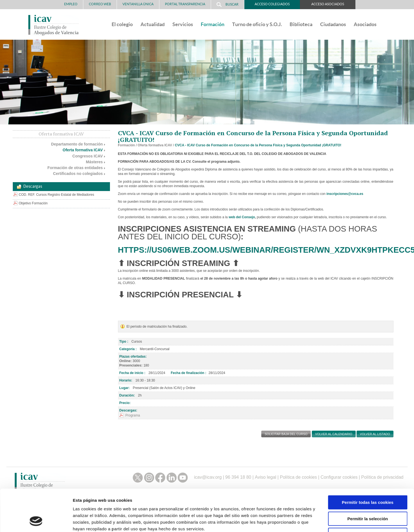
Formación (213, 24)
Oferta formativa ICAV (83, 150)
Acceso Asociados (328, 4)
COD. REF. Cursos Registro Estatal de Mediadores (57, 195)
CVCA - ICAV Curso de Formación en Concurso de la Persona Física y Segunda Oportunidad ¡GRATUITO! (258, 145)
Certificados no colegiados (78, 174)
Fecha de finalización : (189, 373)
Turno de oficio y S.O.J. (257, 24)
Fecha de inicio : (132, 373)
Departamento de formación (77, 144)
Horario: (126, 380)
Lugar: (125, 388)
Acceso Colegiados (272, 4)
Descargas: (128, 410)
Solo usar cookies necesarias (368, 459)
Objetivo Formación (33, 203)
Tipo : (124, 342)
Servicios (183, 24)
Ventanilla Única (138, 4)
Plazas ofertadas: (133, 357)
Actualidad (153, 24)
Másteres (94, 162)
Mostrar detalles (298, 484)
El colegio (122, 24)
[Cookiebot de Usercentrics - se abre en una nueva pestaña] (36, 484)
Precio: (125, 403)
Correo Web (100, 4)
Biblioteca (301, 24)
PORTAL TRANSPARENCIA (185, 4)
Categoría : (128, 349)
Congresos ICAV (88, 156)
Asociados (365, 24)
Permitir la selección (368, 443)
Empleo (71, 4)
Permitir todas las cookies (368, 427)
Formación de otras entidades (75, 168)
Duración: (127, 395)
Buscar (228, 5)
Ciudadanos (333, 24)
